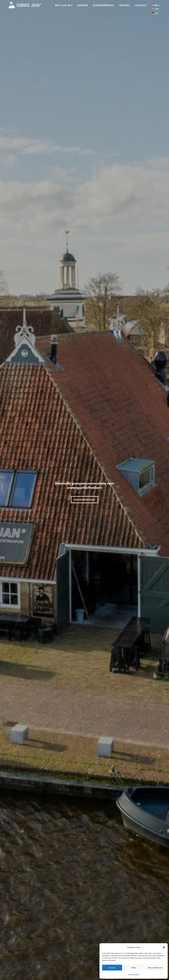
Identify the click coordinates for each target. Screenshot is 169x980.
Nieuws (125, 5)
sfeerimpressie (84, 500)
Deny (134, 968)
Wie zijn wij (64, 5)
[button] (164, 947)
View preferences (155, 968)
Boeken (83, 5)
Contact (141, 5)
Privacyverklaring (134, 974)
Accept (112, 968)
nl (156, 5)
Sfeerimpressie (104, 5)
